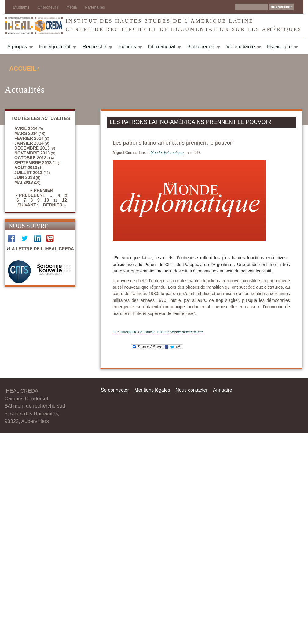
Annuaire (222, 390)
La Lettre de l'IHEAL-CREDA (42, 249)
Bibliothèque (201, 47)
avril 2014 (26, 128)
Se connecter (115, 390)
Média (71, 7)
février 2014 (29, 138)
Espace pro (279, 47)
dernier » (55, 205)
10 (47, 200)
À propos (17, 47)
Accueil (23, 68)
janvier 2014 (29, 143)
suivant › (28, 205)
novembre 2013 (32, 153)
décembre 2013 (32, 148)
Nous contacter (191, 390)
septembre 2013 (33, 163)
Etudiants (21, 7)
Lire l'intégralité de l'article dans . (158, 332)
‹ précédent (31, 195)
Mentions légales (152, 390)
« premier (42, 190)
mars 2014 (26, 133)
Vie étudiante (241, 47)
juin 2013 (25, 177)
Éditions (127, 47)
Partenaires (95, 7)
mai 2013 (24, 182)
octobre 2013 (30, 158)
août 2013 (26, 168)
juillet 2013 (28, 172)
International (162, 47)
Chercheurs (48, 7)
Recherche (94, 47)
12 (64, 200)
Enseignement (55, 47)
